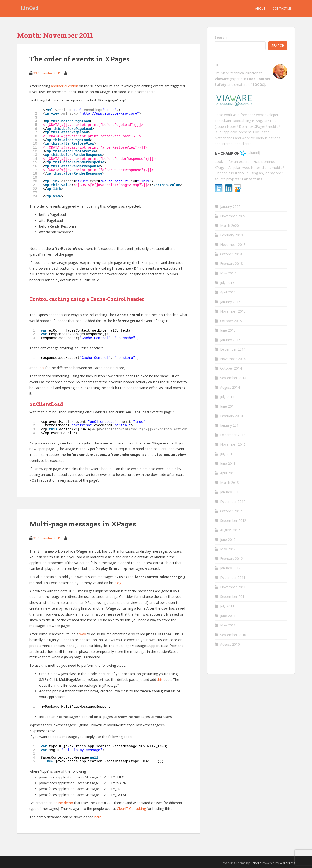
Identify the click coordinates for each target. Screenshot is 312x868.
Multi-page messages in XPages (83, 524)
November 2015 (233, 311)
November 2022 (233, 216)
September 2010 (233, 635)
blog (118, 583)
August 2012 (230, 530)
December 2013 (233, 435)
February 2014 (231, 416)
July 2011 (227, 606)
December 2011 (233, 578)
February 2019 (231, 235)
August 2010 (230, 644)
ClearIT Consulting (131, 809)
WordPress (287, 863)
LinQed (30, 9)
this (41, 368)
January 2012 (230, 568)
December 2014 (233, 349)
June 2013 (228, 463)
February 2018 (231, 264)
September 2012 (233, 520)
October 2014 (231, 368)
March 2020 (229, 226)
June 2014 (228, 406)
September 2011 (233, 597)
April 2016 (228, 292)
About (260, 8)
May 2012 (228, 549)
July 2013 (227, 454)
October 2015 (231, 321)
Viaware (222, 79)
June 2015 (228, 330)
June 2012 (228, 540)
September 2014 (233, 378)
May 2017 (228, 273)
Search (221, 37)
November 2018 (233, 245)
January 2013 (230, 492)
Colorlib (256, 863)
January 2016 (230, 302)
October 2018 (231, 254)
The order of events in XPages (80, 59)
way (83, 634)
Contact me (282, 8)
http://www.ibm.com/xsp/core (109, 114)
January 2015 (230, 340)
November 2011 (233, 587)
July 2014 (227, 397)
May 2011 (228, 625)
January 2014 (230, 425)
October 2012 (231, 511)
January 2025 (230, 207)
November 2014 (233, 359)
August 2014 (230, 387)
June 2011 (228, 616)
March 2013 (229, 482)
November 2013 (233, 444)
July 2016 (227, 283)
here (98, 817)
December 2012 (233, 501)
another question (64, 86)
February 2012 (231, 559)
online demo (63, 803)
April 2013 (228, 473)
